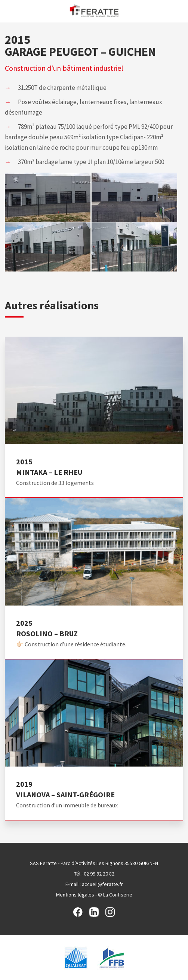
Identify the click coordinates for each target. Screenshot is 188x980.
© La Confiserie (115, 895)
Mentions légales (75, 895)
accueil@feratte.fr (102, 884)
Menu (8, 11)
